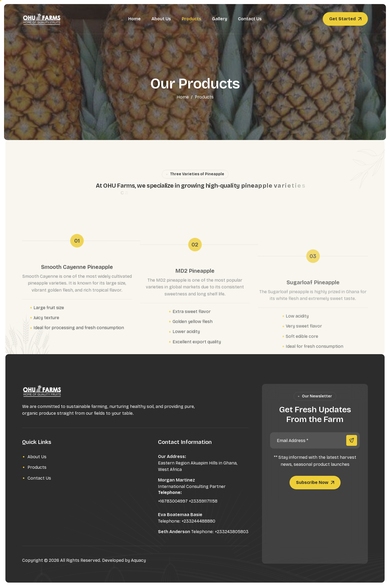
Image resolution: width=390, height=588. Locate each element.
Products (191, 19)
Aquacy (138, 560)
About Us (161, 19)
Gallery (220, 19)
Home (135, 19)
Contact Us (250, 19)
